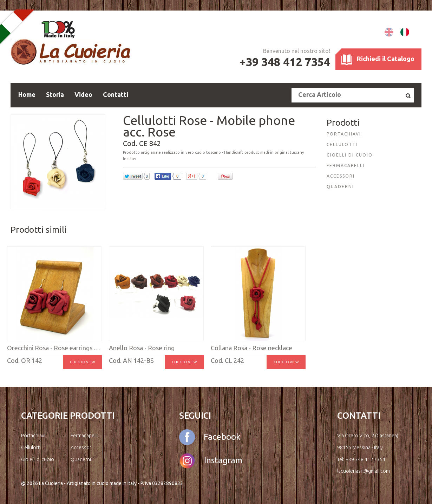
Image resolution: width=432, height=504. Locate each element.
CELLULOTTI (342, 144)
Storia (55, 94)
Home (27, 94)
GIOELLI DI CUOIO (350, 155)
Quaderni (81, 459)
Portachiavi (33, 436)
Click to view (82, 362)
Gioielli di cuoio (38, 459)
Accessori (81, 447)
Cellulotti (31, 447)
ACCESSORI (341, 176)
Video (83, 94)
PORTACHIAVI (344, 134)
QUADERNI (340, 187)
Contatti (116, 94)
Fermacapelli (84, 436)
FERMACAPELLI (346, 165)
